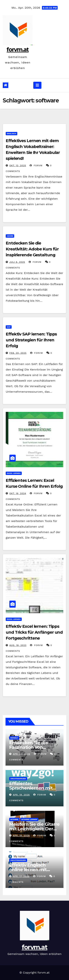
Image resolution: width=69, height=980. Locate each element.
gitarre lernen (29, 819)
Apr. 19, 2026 (21, 795)
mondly (14, 738)
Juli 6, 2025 (17, 262)
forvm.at (18, 50)
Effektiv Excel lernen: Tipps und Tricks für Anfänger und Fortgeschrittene (34, 632)
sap (9, 327)
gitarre (14, 819)
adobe (10, 236)
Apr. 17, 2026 (21, 876)
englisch (11, 134)
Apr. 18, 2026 (21, 836)
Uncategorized (18, 779)
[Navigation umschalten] (37, 85)
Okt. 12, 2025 (18, 166)
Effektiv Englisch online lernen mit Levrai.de (28, 870)
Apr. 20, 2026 (22, 754)
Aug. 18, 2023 (18, 645)
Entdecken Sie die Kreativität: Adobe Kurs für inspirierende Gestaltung (32, 249)
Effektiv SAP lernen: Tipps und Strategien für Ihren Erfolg (31, 340)
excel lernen (14, 473)
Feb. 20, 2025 (18, 353)
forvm (36, 166)
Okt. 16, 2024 (18, 493)
